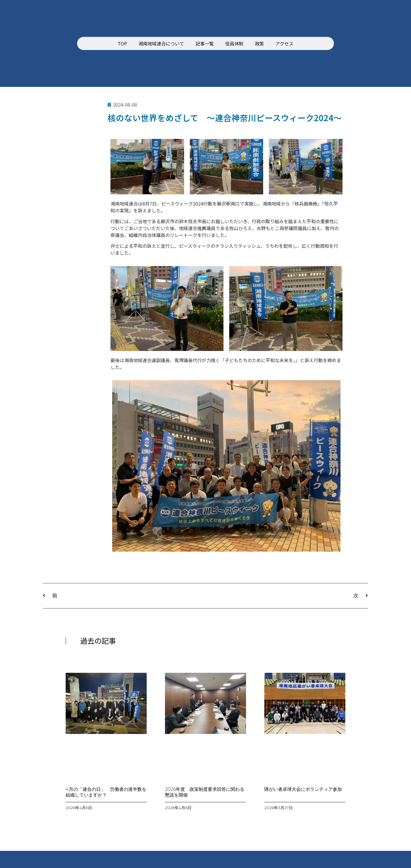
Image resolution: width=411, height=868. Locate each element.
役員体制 (234, 43)
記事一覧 (205, 43)
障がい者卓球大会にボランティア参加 (303, 789)
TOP (122, 43)
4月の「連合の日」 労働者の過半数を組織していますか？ (106, 792)
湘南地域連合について (161, 43)
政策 (259, 43)
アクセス (284, 43)
